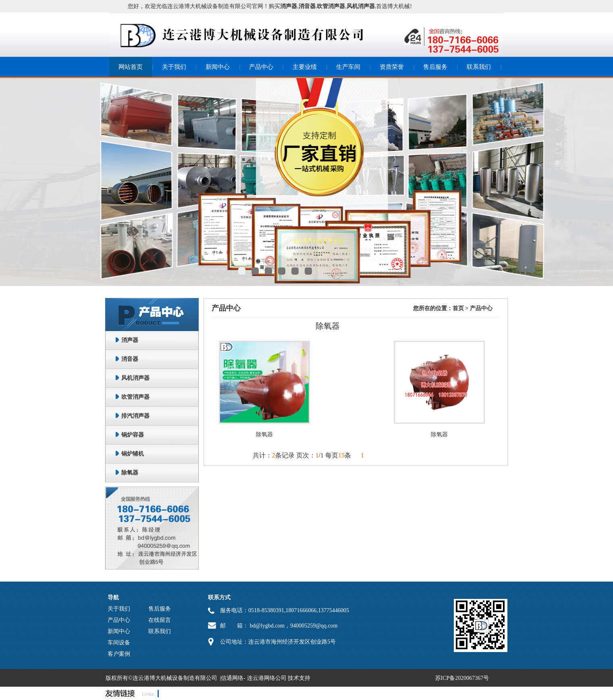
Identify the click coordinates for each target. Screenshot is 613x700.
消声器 (130, 340)
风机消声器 (135, 378)
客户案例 (119, 654)
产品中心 (261, 67)
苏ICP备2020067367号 (462, 678)
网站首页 (131, 67)
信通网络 (232, 678)
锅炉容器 (133, 435)
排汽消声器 (135, 416)
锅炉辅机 (133, 454)
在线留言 (160, 620)
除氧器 (130, 473)
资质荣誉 (392, 67)
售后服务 (435, 67)
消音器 (130, 359)
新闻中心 (218, 67)
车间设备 (119, 643)
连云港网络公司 (267, 678)
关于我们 (174, 67)
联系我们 (479, 67)
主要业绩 (305, 67)
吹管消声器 (135, 397)
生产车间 (348, 67)
